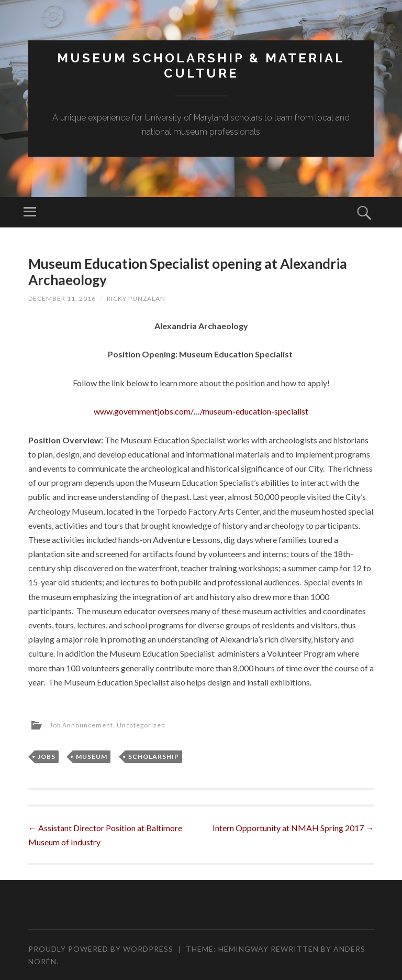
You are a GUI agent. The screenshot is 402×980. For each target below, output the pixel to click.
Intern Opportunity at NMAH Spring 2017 (293, 828)
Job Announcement (81, 725)
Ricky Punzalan (136, 298)
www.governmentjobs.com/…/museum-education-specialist (201, 411)
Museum (92, 756)
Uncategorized (141, 725)
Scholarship (154, 756)
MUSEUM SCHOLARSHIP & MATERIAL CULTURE (201, 66)
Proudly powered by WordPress (101, 949)
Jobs (47, 756)
